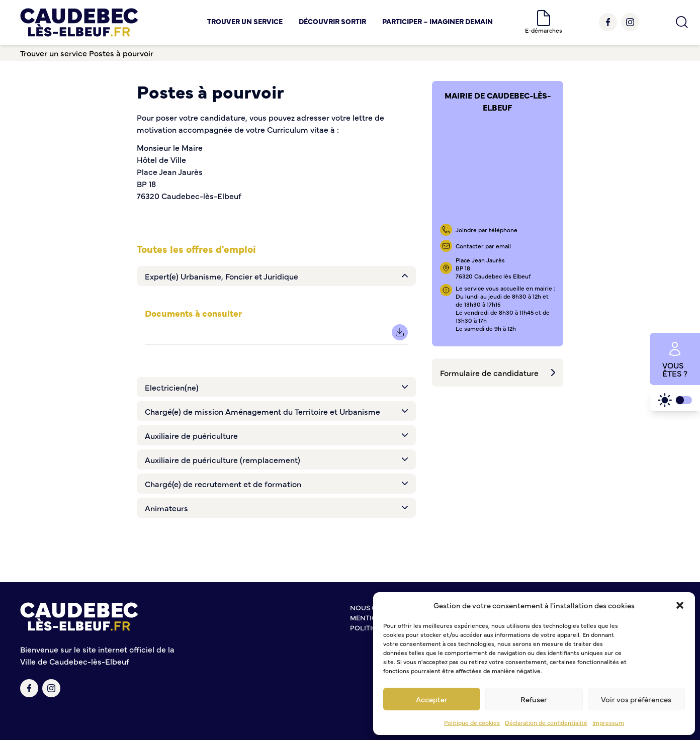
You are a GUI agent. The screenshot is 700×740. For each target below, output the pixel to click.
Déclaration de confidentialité (546, 722)
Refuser (534, 699)
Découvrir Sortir (332, 21)
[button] (680, 605)
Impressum (608, 722)
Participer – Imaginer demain (437, 21)
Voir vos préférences (636, 699)
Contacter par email (483, 246)
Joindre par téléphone (487, 230)
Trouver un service (245, 21)
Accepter (432, 699)
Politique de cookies (472, 722)
